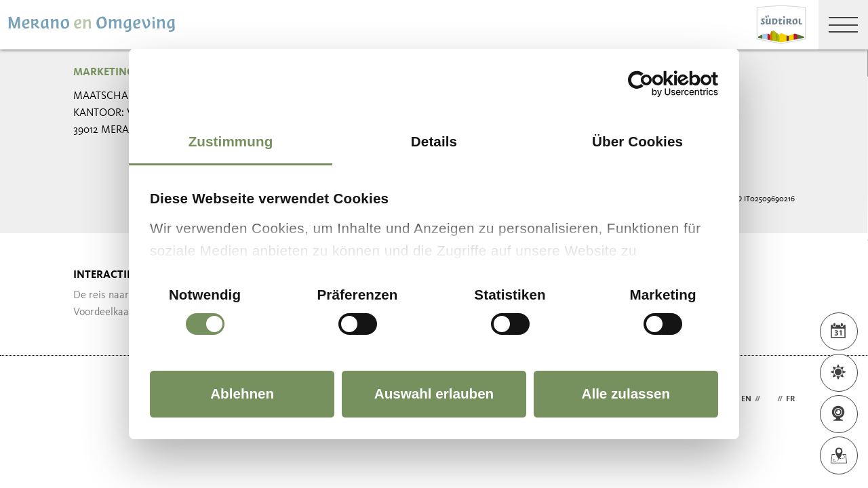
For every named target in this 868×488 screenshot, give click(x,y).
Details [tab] (434, 141)
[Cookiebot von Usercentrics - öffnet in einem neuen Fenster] (659, 84)
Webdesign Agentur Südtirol (90, 400)
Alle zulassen (626, 393)
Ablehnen (242, 393)
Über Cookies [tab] (637, 141)
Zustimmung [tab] (231, 141)
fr (790, 399)
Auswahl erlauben (434, 393)
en (746, 399)
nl (769, 399)
